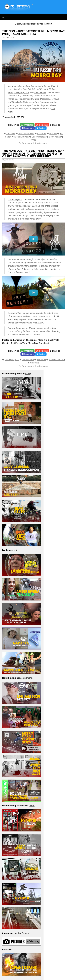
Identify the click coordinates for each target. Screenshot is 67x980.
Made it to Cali (45, 340)
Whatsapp (29, 125)
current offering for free (19, 331)
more (28, 373)
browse (26, 933)
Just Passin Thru (26, 134)
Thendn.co (34, 328)
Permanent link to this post (35, 143)
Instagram (43, 125)
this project (36, 86)
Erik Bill (31, 89)
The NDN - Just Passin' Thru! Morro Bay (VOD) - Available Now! (33, 33)
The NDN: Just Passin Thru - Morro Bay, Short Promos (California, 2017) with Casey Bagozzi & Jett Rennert (33, 154)
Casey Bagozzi (22, 92)
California (42, 134)
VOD (34, 140)
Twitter (42, 128)
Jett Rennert (28, 360)
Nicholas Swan (22, 137)
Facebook (29, 128)
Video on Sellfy (9, 117)
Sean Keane (40, 92)
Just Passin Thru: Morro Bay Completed (30, 343)
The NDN (11, 134)
